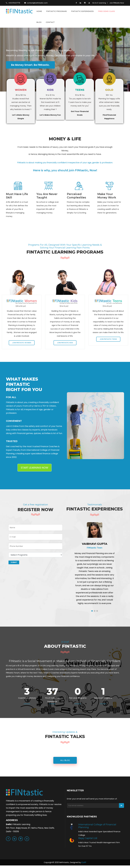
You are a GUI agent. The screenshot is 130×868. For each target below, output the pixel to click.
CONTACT (50, 22)
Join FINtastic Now (117, 3)
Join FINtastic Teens (108, 340)
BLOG (39, 22)
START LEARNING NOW (35, 468)
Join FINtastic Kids (65, 344)
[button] (92, 612)
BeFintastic (64, 865)
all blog (65, 763)
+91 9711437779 (13, 3)
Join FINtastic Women (22, 344)
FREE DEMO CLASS (106, 11)
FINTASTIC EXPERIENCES (82, 11)
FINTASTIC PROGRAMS (56, 11)
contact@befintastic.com (36, 3)
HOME (39, 11)
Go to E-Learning (99, 3)
